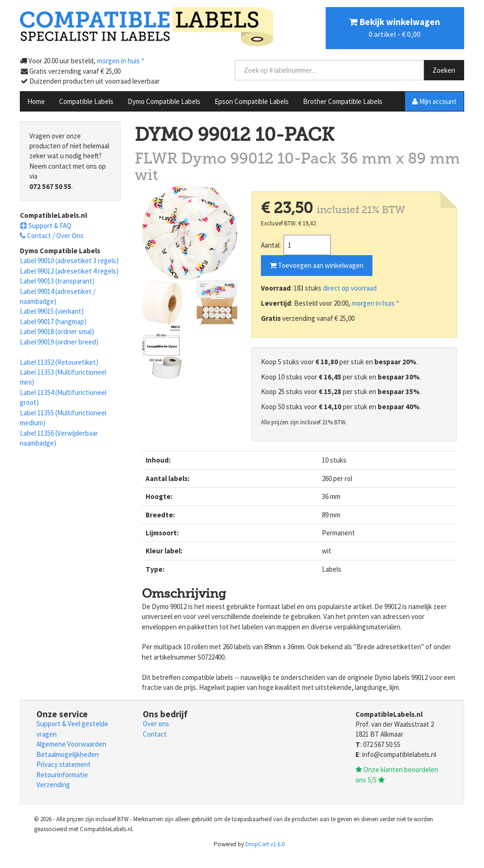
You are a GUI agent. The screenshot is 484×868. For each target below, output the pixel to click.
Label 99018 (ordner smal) (57, 331)
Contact (155, 734)
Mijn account (434, 101)
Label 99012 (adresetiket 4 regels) (69, 271)
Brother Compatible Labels (343, 101)
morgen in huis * (375, 303)
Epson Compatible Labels (252, 101)
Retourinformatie (62, 775)
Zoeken (444, 70)
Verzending (53, 785)
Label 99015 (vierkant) (52, 311)
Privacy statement (64, 764)
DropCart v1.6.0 (265, 844)
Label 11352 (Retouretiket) (59, 362)
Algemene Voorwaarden (71, 744)
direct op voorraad (350, 288)
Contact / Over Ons (52, 236)
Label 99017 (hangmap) (53, 322)
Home (36, 101)
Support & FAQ (46, 226)
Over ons (156, 724)
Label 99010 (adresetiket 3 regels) (69, 261)
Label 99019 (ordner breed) (59, 342)
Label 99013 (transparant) (57, 281)
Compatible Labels (86, 101)
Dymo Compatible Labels (164, 101)
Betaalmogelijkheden (68, 754)
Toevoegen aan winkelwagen (317, 265)
